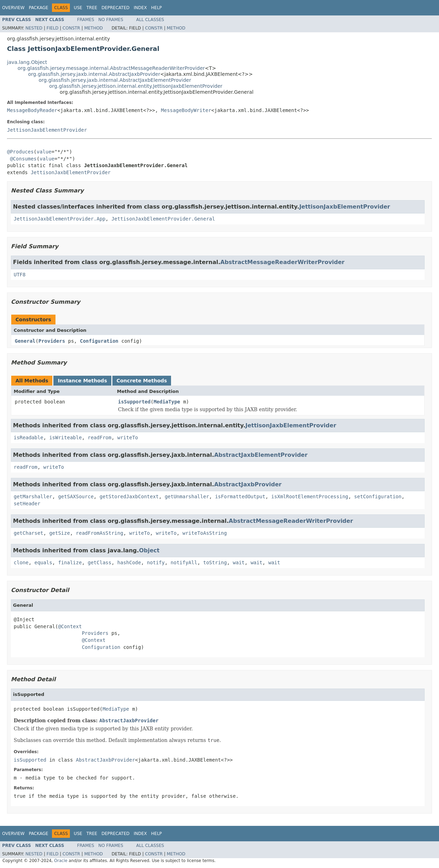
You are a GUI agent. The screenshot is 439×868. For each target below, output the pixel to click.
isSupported (134, 402)
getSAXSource (76, 497)
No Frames (111, 20)
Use (78, 8)
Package (38, 8)
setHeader (27, 504)
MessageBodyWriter (186, 110)
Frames (86, 20)
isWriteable (65, 438)
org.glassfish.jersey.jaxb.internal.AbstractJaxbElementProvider (115, 80)
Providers (52, 341)
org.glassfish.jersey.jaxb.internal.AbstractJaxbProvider (94, 74)
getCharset (28, 533)
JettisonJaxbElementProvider (47, 130)
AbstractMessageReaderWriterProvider (282, 262)
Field (52, 28)
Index (140, 8)
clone (21, 563)
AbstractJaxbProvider (248, 484)
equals (43, 563)
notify (156, 563)
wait (239, 563)
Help (156, 8)
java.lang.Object (27, 62)
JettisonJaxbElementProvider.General (163, 219)
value (44, 152)
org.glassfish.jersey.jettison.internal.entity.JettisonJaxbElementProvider (136, 86)
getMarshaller (33, 497)
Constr (71, 28)
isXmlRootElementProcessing (310, 497)
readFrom (100, 438)
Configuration (99, 341)
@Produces (20, 152)
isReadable (28, 438)
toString (215, 563)
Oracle (61, 861)
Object (149, 550)
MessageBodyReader (32, 110)
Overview (13, 8)
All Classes (150, 20)
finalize (70, 563)
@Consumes (23, 159)
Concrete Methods (142, 381)
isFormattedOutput (240, 497)
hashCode (129, 563)
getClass (100, 563)
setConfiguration (378, 497)
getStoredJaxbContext (129, 497)
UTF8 (20, 275)
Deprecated (116, 8)
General (25, 341)
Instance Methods (82, 381)
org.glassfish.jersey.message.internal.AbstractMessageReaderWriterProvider (111, 68)
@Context (70, 626)
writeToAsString (205, 533)
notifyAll (184, 563)
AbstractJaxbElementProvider (261, 455)
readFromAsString (100, 533)
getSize (60, 533)
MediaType (167, 402)
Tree (92, 8)
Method (94, 28)
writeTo (128, 438)
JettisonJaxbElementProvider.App (60, 219)
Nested (34, 28)
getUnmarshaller (187, 497)
